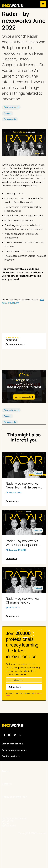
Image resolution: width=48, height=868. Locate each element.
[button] (43, 4)
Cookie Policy (32, 855)
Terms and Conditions (36, 862)
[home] (12, 5)
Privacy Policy (32, 848)
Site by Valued (32, 841)
